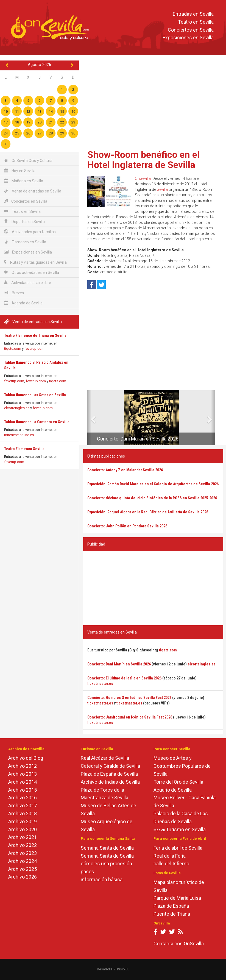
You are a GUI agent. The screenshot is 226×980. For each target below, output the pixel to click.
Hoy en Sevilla (20, 171)
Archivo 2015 (23, 790)
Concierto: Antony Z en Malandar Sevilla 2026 (125, 470)
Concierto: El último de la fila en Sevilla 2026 (124, 678)
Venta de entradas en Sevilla (33, 191)
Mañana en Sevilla (24, 181)
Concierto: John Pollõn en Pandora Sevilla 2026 (127, 526)
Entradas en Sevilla (193, 14)
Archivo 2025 (23, 869)
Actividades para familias (30, 232)
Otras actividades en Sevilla (32, 272)
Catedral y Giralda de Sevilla (110, 766)
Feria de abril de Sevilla (178, 848)
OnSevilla (143, 178)
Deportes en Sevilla (24, 221)
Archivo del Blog (26, 758)
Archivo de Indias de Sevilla (110, 782)
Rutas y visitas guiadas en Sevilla (35, 262)
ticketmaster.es (100, 684)
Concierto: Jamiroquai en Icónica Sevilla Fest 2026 (130, 717)
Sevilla (162, 189)
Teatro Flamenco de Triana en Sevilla (35, 335)
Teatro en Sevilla (196, 22)
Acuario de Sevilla (173, 790)
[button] (89, 418)
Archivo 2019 (23, 821)
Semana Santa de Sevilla (107, 848)
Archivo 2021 (23, 837)
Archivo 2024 (23, 861)
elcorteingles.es (17, 408)
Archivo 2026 (23, 877)
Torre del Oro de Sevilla (178, 782)
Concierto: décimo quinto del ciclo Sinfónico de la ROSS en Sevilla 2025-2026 (152, 498)
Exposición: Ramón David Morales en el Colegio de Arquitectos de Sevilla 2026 (153, 484)
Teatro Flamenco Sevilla (24, 449)
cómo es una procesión (106, 864)
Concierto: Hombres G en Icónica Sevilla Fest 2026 (129, 698)
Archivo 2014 (23, 782)
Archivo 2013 (23, 774)
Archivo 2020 (23, 829)
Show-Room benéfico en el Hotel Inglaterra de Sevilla (143, 160)
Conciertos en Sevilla (191, 30)
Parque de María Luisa (177, 898)
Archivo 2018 (23, 814)
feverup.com (34, 349)
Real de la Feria (170, 856)
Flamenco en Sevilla (25, 242)
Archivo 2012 (23, 766)
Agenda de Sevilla (23, 303)
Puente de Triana (172, 914)
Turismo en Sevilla (186, 829)
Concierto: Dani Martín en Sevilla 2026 (138, 439)
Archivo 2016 (23, 798)
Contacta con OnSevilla (179, 944)
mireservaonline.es (19, 435)
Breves (14, 293)
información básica (102, 879)
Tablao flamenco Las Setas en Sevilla (35, 395)
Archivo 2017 (23, 806)
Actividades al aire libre (28, 283)
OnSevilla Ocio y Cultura (28, 160)
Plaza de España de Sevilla (109, 774)
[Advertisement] (153, 103)
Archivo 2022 (23, 845)
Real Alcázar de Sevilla (105, 758)
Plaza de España (171, 906)
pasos (87, 872)
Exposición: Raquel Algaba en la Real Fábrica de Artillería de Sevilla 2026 (148, 512)
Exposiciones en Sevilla (188, 38)
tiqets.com (13, 349)
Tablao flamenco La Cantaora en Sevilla (37, 422)
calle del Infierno (171, 864)
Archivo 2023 (23, 853)
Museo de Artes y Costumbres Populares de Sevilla (182, 766)
